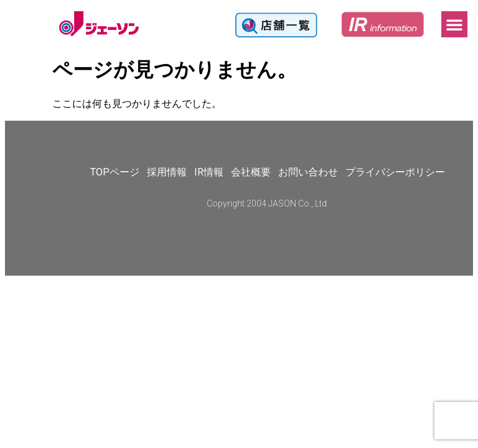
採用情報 (167, 172)
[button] (454, 24)
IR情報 (209, 172)
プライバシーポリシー (395, 172)
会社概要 (251, 172)
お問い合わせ (308, 172)
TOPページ (115, 172)
